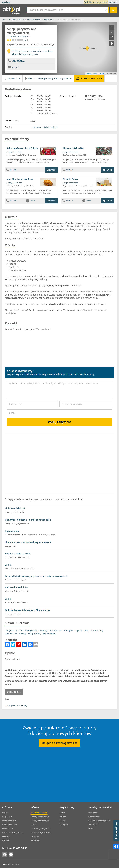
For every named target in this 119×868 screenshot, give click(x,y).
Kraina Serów (12, 531)
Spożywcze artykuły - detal (44, 127)
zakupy (23, 634)
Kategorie (64, 825)
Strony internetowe (40, 817)
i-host (91, 829)
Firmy (62, 813)
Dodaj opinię (14, 692)
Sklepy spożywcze (14, 152)
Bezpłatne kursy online (13, 832)
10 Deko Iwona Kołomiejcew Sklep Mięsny (28, 610)
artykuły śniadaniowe (50, 630)
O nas (5, 813)
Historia (6, 836)
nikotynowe (31, 630)
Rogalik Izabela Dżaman (18, 554)
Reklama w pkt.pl (39, 813)
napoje (78, 630)
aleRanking (93, 825)
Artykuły (6, 2)
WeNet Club (8, 829)
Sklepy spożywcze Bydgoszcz (19, 36)
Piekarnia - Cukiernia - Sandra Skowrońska (28, 520)
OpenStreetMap (100, 74)
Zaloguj (113, 2)
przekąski (68, 630)
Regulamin (7, 817)
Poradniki (35, 840)
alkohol (19, 630)
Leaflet (89, 74)
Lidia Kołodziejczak (15, 508)
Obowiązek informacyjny (16, 705)
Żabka (8, 565)
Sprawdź (51, 170)
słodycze (9, 630)
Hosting (35, 825)
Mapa (62, 821)
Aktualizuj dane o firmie (89, 78)
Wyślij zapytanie (59, 422)
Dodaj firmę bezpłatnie (96, 2)
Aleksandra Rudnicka (16, 587)
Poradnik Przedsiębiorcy (99, 821)
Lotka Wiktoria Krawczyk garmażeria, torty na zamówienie (36, 576)
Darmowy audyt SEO (41, 829)
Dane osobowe (9, 821)
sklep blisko (34, 634)
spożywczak (11, 634)
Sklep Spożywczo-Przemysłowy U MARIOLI (28, 542)
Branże (63, 817)
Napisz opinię (12, 78)
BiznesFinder (94, 817)
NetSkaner (93, 813)
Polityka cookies (10, 825)
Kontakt (6, 840)
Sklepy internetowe (40, 821)
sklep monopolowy (93, 630)
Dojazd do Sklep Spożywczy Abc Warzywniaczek (48, 78)
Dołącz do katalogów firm (59, 743)
